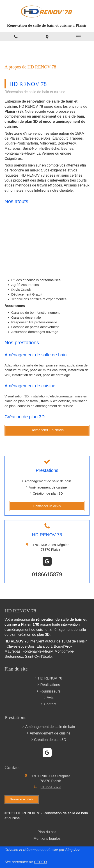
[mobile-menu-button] (78, 37)
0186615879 (47, 574)
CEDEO (40, 862)
